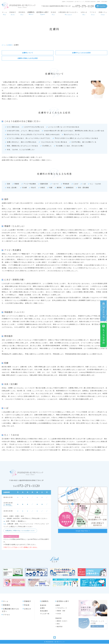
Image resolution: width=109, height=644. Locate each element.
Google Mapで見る (83, 531)
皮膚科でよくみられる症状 (81, 53)
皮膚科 (42, 608)
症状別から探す (42, 13)
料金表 (53, 13)
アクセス (93, 13)
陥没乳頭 (60, 627)
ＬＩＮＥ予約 (104, 335)
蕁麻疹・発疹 (61, 611)
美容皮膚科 (44, 611)
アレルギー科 (45, 614)
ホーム (4, 13)
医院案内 (22, 13)
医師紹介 (13, 13)
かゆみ (59, 614)
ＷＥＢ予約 (104, 310)
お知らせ (84, 13)
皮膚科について (28, 53)
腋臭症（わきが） (63, 621)
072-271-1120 (26, 486)
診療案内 (31, 13)
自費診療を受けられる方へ (68, 13)
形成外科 (43, 606)
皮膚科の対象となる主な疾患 (28, 58)
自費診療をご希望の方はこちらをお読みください (21, 531)
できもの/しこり (62, 608)
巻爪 (58, 624)
